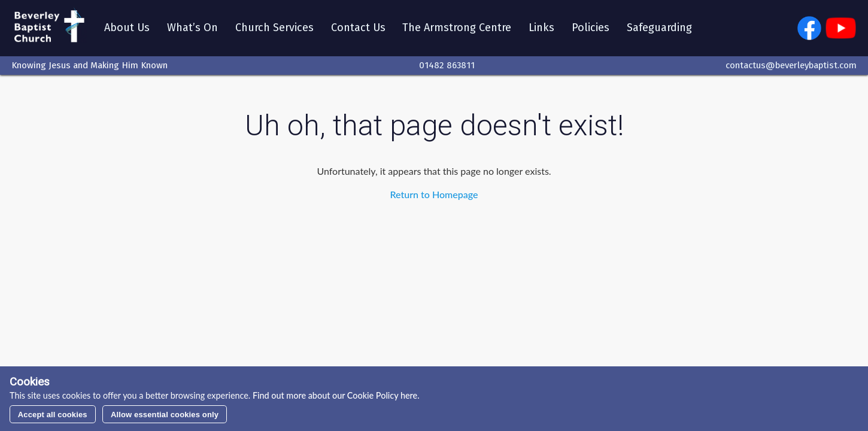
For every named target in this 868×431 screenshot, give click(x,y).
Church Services (274, 28)
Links (541, 28)
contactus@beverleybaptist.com (791, 65)
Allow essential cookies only (165, 415)
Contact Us (358, 28)
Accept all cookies (53, 415)
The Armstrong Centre (457, 28)
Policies (591, 28)
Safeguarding (659, 28)
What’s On (192, 28)
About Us (127, 28)
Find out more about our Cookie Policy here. (335, 395)
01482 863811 (447, 65)
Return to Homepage (434, 194)
